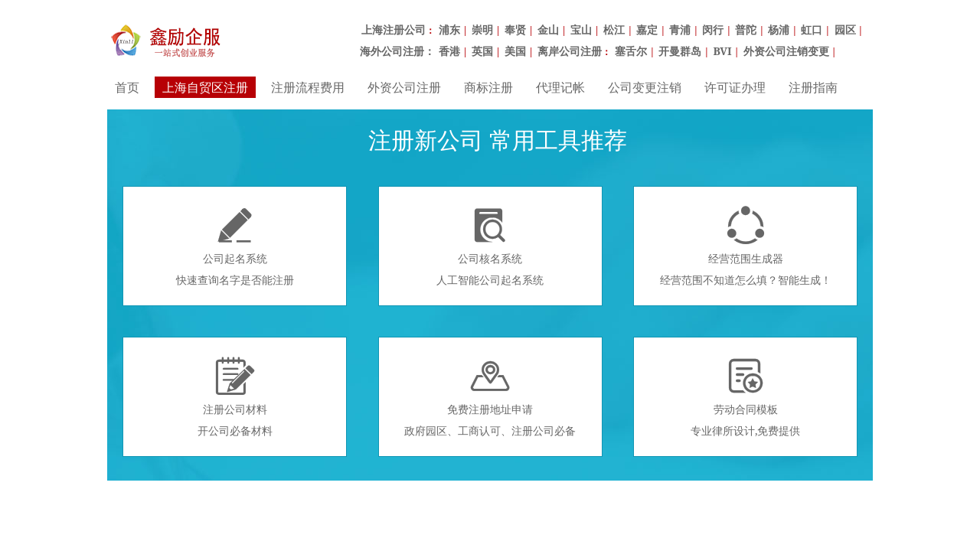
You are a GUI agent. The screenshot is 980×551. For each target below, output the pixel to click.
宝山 (581, 29)
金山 (548, 29)
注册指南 (813, 87)
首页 (127, 87)
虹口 (812, 29)
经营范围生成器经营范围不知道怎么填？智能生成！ (746, 246)
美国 (515, 51)
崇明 (482, 29)
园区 (845, 29)
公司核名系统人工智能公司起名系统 (490, 246)
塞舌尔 (631, 51)
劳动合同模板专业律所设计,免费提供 (746, 397)
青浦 (680, 29)
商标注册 (488, 87)
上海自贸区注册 (205, 87)
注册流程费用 (308, 87)
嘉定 (647, 29)
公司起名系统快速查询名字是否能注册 (235, 246)
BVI (722, 51)
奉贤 (515, 29)
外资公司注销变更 (786, 51)
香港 (449, 51)
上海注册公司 (394, 29)
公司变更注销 (645, 87)
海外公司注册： (397, 51)
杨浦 (779, 29)
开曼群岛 (680, 51)
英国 (482, 51)
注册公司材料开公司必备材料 (235, 397)
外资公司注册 (404, 87)
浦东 (449, 29)
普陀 (746, 29)
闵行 (713, 29)
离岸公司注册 (570, 51)
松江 (614, 29)
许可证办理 (735, 87)
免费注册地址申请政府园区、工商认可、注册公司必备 (490, 397)
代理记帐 (560, 87)
